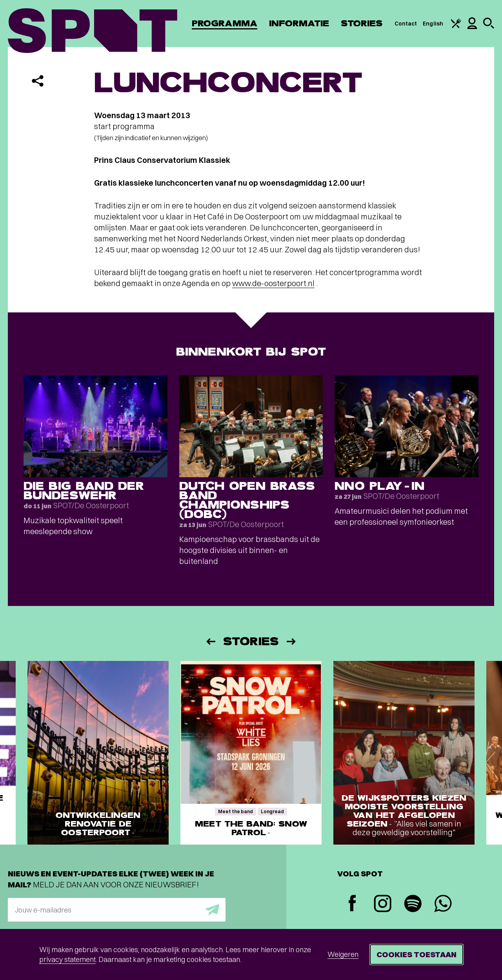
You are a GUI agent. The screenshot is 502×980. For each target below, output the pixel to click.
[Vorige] (210, 641)
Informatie (299, 23)
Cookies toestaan (417, 954)
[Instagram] (383, 904)
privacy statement (67, 959)
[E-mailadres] (117, 910)
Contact (406, 24)
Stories (362, 23)
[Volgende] (292, 641)
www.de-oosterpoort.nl (273, 283)
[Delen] (38, 81)
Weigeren (343, 954)
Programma (225, 23)
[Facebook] (352, 904)
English (433, 24)
